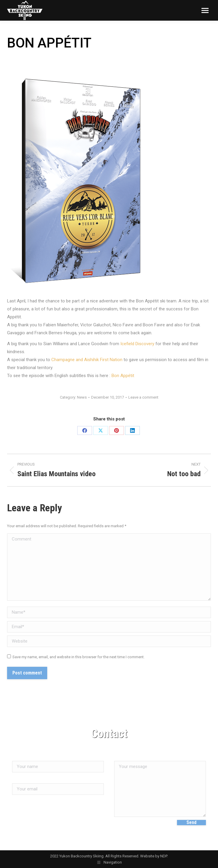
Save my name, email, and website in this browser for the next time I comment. (78, 657)
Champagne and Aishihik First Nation (86, 360)
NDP (164, 856)
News (82, 397)
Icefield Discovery (137, 344)
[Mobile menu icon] (205, 10)
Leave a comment (143, 397)
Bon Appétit (123, 376)
